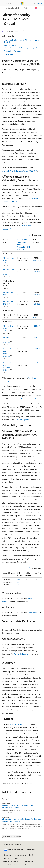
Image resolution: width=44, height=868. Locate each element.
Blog (30, 855)
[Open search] (34, 3)
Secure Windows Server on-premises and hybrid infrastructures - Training (19, 806)
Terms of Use (28, 861)
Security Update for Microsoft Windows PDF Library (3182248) (22, 41)
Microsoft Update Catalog (25, 399)
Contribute (6, 858)
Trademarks (6, 865)
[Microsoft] (22, 3)
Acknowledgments (21, 654)
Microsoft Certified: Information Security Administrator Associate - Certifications (21, 820)
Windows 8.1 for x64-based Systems (8, 272)
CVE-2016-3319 (19, 582)
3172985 (36, 349)
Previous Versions (20, 855)
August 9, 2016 (16, 724)
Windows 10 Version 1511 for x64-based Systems (8, 366)
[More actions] (40, 8)
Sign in (40, 3)
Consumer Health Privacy (11, 861)
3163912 (36, 326)
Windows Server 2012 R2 (8, 303)
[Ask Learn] (36, 8)
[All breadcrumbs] (4, 8)
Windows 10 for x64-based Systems (8, 340)
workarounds (32, 612)
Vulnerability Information (12, 51)
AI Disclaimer (6, 855)
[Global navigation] (2, 3)
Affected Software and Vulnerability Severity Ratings (22, 48)
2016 (26, 8)
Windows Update (22, 420)
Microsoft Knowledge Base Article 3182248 (19, 171)
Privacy (14, 858)
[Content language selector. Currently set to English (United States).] (12, 844)
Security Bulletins (14, 8)
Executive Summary (10, 45)
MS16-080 (36, 260)
